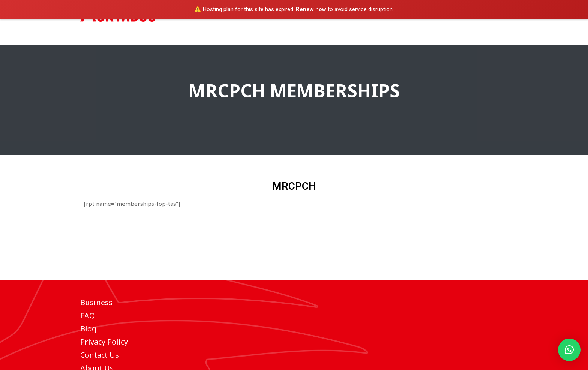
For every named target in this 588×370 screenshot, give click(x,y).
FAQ (88, 315)
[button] (569, 350)
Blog (88, 329)
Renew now (311, 9)
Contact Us (100, 355)
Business (96, 302)
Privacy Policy (104, 342)
